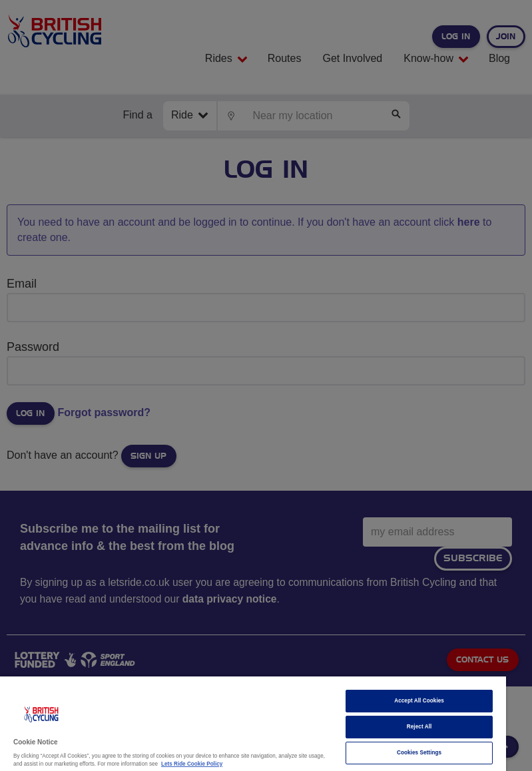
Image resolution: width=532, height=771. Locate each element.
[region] (253, 724)
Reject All (419, 727)
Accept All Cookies (419, 701)
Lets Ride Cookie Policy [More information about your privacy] (192, 764)
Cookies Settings (419, 753)
